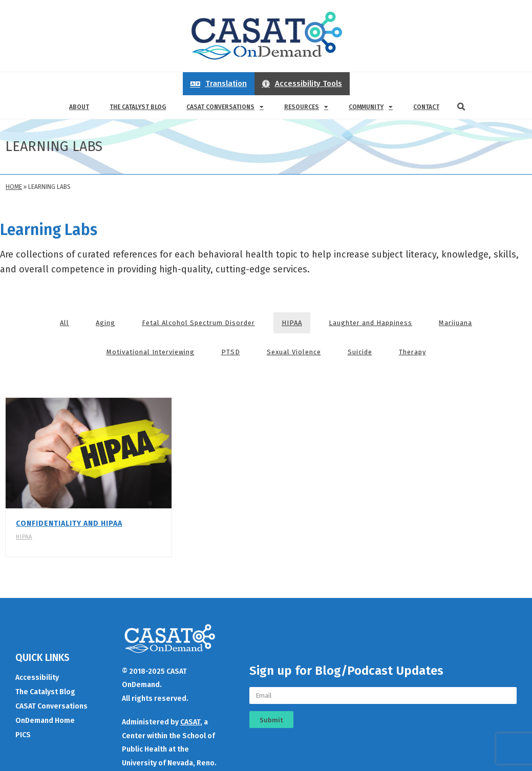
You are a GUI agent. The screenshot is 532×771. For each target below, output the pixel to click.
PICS (23, 733)
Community (371, 107)
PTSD (231, 352)
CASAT (190, 721)
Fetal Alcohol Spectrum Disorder (198, 323)
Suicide (360, 352)
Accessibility (37, 676)
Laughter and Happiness (370, 323)
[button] (461, 107)
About (79, 107)
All (65, 323)
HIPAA (292, 323)
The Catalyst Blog (138, 107)
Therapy (412, 352)
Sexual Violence (294, 352)
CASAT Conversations (225, 107)
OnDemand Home (45, 719)
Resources (306, 107)
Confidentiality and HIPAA (69, 523)
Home (14, 187)
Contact (426, 107)
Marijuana (455, 323)
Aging (105, 323)
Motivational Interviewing (151, 352)
